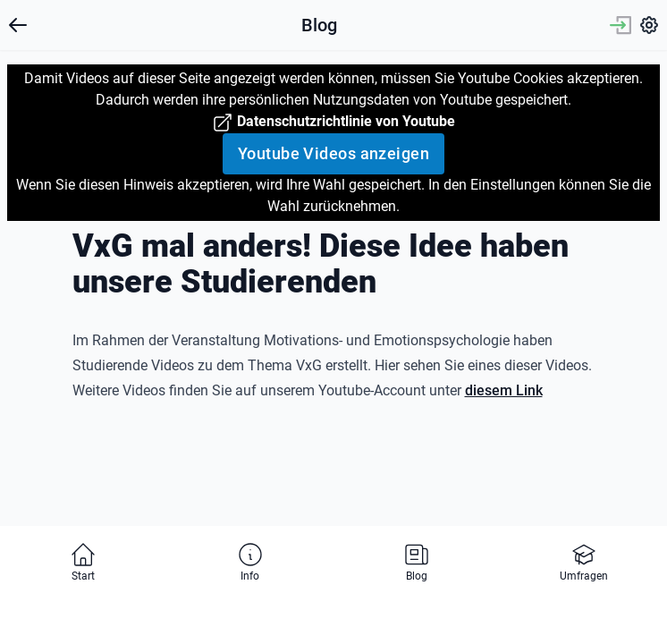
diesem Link (504, 390)
